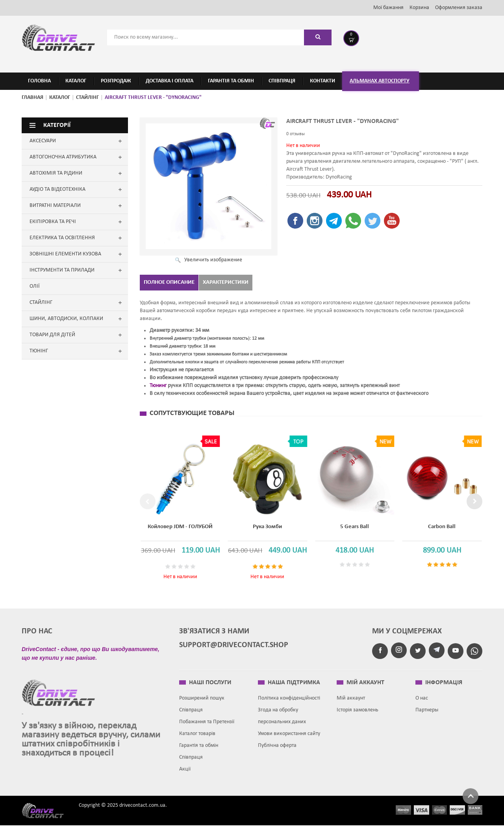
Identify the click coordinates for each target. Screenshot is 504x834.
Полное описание (169, 282)
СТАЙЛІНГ (87, 98)
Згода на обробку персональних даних (282, 721)
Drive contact (47, 816)
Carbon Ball (432, 525)
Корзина (419, 8)
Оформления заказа (459, 8)
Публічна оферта (277, 751)
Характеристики (226, 282)
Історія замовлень (358, 716)
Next (474, 505)
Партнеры (427, 716)
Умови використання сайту (289, 739)
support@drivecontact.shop (234, 651)
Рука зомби (260, 525)
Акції (185, 775)
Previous (148, 505)
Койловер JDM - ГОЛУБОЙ (175, 525)
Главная (32, 98)
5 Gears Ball (346, 525)
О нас (422, 704)
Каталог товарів (197, 739)
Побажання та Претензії (207, 727)
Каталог (60, 98)
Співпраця (191, 716)
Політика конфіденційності (289, 704)
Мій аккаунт (351, 704)
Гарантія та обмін (199, 751)
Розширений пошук (202, 704)
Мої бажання (388, 8)
